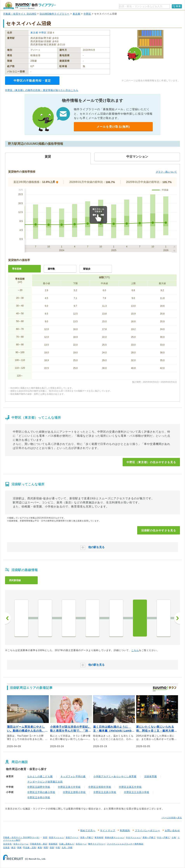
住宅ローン (81, 844)
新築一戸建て (149, 837)
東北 (13, 847)
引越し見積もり (67, 844)
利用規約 (125, 830)
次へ (177, 618)
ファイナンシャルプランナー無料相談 (125, 844)
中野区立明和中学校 (100, 787)
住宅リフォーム (21, 844)
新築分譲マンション (115, 837)
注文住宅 (7, 844)
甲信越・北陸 (30, 847)
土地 (174, 837)
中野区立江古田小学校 (137, 792)
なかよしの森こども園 (40, 776)
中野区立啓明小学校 (74, 792)
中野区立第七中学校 (69, 787)
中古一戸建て (163, 837)
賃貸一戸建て (87, 837)
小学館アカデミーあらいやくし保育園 (115, 776)
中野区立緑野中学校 (39, 787)
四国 (52, 847)
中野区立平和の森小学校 (41, 792)
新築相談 (53, 844)
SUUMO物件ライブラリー (55, 14)
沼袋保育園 (151, 776)
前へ (8, 618)
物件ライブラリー (97, 844)
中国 (58, 847)
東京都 (76, 14)
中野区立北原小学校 (105, 792)
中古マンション (133, 837)
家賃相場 (99, 837)
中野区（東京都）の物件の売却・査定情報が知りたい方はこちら (42, 90)
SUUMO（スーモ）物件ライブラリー (30, 6)
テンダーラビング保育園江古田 (45, 782)
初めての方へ (88, 830)
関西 (46, 847)
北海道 (6, 847)
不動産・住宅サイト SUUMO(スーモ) (21, 837)
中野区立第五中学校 (130, 787)
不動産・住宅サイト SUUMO (20, 14)
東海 (40, 847)
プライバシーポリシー (147, 830)
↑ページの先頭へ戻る (172, 818)
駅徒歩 (87, 269)
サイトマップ (108, 830)
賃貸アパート (72, 837)
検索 (178, 6)
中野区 (87, 14)
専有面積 (17, 269)
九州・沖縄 (67, 847)
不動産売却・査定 (39, 844)
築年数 (51, 269)
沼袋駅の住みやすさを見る (159, 530)
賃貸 (45, 837)
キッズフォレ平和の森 (73, 776)
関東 (19, 847)
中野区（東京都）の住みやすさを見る (151, 462)
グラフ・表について (166, 172)
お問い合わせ (172, 830)
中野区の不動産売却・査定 (32, 81)
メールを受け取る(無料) (113, 127)
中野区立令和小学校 (39, 797)
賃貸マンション (56, 837)
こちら (135, 650)
